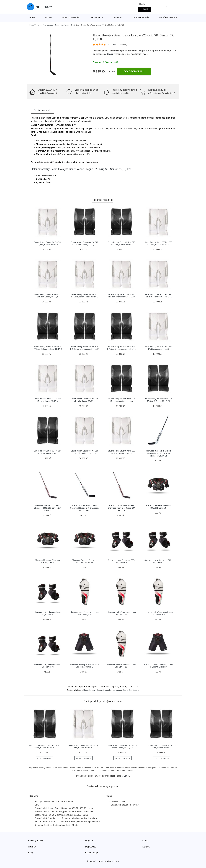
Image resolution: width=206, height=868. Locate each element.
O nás (145, 841)
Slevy (31, 853)
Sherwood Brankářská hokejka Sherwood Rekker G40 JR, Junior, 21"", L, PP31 (85, 508)
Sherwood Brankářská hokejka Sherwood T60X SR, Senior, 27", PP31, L (48, 508)
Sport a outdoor (48, 25)
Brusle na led (97, 17)
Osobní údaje (92, 853)
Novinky (32, 847)
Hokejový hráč (102, 690)
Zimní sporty (65, 25)
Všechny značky (36, 841)
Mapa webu (91, 847)
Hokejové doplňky (71, 17)
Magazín (89, 841)
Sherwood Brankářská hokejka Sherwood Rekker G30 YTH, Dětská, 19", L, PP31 (158, 453)
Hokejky (118, 17)
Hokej (48, 17)
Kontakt (146, 847)
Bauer (110, 54)
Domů (32, 17)
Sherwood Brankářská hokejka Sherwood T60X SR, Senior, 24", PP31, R (121, 508)
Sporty (57, 25)
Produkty (38, 25)
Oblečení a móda (167, 17)
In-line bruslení (140, 17)
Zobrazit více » (141, 54)
